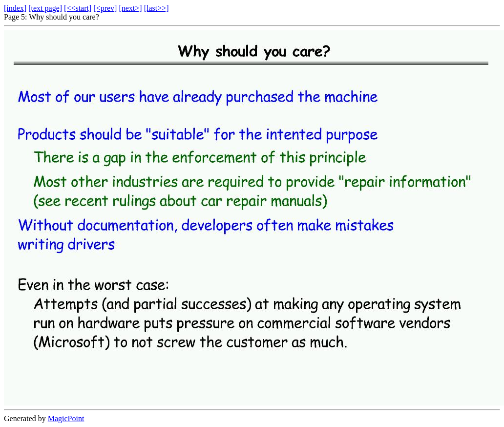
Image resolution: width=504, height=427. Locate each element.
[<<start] (78, 8)
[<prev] (105, 8)
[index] (15, 8)
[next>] (130, 8)
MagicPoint (66, 418)
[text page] (45, 8)
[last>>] (157, 8)
